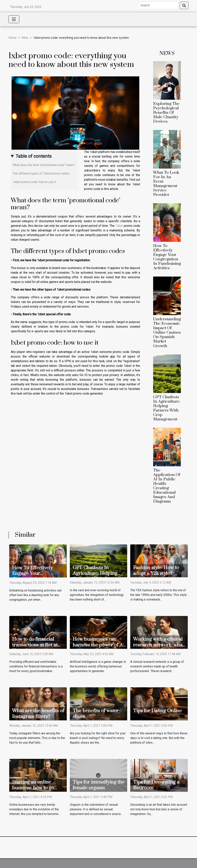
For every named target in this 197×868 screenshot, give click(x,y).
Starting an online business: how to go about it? (33, 788)
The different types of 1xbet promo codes (41, 173)
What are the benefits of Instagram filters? (38, 714)
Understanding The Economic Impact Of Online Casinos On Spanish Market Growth (167, 332)
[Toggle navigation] (14, 19)
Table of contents (34, 156)
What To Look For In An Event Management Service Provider (166, 184)
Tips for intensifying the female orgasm (99, 785)
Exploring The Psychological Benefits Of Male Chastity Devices (166, 113)
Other (25, 38)
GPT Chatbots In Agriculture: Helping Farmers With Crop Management (167, 408)
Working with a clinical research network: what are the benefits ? (159, 645)
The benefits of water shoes (96, 714)
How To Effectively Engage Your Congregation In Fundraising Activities (167, 257)
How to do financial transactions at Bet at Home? (35, 645)
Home (13, 38)
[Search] (158, 5)
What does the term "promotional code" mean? (44, 165)
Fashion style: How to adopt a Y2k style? (156, 571)
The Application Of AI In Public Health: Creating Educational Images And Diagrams (167, 486)
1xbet (119, 226)
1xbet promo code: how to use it (34, 182)
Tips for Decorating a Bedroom (156, 785)
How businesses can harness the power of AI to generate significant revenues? (99, 648)
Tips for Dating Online (157, 711)
